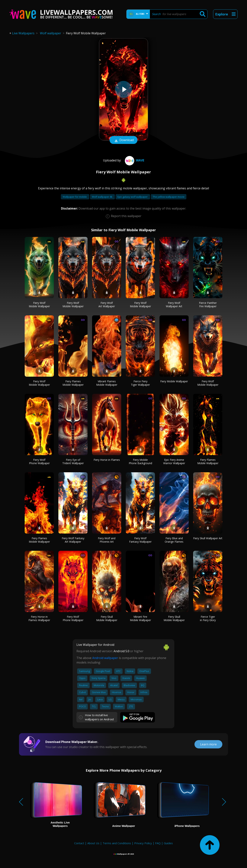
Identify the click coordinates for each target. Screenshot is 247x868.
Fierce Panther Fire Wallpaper (208, 305)
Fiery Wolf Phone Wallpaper (39, 461)
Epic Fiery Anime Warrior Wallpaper (174, 461)
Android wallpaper (105, 658)
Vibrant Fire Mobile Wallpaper (140, 618)
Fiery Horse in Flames (107, 460)
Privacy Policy (143, 843)
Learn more (208, 744)
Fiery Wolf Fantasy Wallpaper (140, 540)
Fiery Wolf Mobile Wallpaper (39, 305)
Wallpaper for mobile (75, 197)
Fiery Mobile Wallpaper (174, 381)
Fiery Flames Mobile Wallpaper (73, 383)
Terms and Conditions (117, 843)
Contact (79, 843)
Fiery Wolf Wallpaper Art (174, 305)
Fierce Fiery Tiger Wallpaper (140, 383)
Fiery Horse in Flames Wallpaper (39, 618)
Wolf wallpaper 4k (102, 197)
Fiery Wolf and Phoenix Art (107, 540)
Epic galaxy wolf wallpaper (133, 197)
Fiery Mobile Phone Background (140, 461)
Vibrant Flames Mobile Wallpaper (107, 383)
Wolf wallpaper (51, 33)
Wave (134, 160)
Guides (168, 843)
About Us (93, 843)
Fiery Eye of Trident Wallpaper (73, 461)
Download (123, 140)
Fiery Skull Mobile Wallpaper (107, 618)
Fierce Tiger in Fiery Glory (208, 618)
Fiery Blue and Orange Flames (174, 540)
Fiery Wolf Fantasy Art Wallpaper (73, 540)
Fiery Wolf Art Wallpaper (107, 305)
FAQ (158, 843)
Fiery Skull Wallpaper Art (208, 538)
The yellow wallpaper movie (169, 197)
